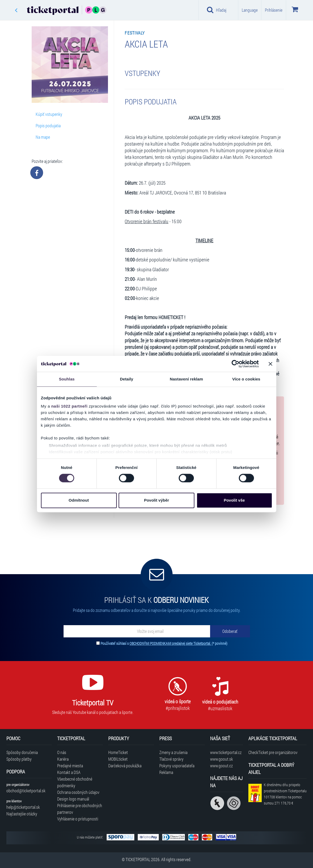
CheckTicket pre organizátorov (273, 752)
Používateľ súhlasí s (164, 643)
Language (250, 10)
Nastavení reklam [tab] (186, 379)
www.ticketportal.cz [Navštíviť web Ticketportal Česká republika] (226, 752)
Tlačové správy (171, 759)
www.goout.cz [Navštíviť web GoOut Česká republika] (221, 766)
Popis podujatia (48, 126)
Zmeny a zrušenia (173, 752)
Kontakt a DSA (69, 772)
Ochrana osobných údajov (78, 792)
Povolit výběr (156, 500)
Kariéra (63, 759)
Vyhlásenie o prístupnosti (78, 819)
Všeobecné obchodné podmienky (75, 782)
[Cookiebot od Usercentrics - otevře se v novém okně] (235, 364)
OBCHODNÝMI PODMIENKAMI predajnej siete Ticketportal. (171, 643)
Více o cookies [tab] (246, 379)
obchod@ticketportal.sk (26, 791)
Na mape (43, 137)
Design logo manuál (73, 799)
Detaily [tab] (127, 379)
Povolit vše (234, 500)
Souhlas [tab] (67, 379)
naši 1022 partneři (70, 406)
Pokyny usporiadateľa (177, 766)
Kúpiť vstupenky (49, 114)
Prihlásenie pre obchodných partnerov (80, 809)
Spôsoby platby (19, 759)
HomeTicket (118, 752)
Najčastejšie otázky (22, 814)
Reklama (166, 772)
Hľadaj (217, 10)
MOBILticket (118, 759)
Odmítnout (79, 500)
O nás (62, 752)
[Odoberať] (230, 631)
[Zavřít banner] (270, 364)
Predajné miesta (70, 766)
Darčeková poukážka (125, 766)
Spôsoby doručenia (22, 752)
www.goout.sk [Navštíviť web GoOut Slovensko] (222, 759)
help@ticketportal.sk (23, 807)
